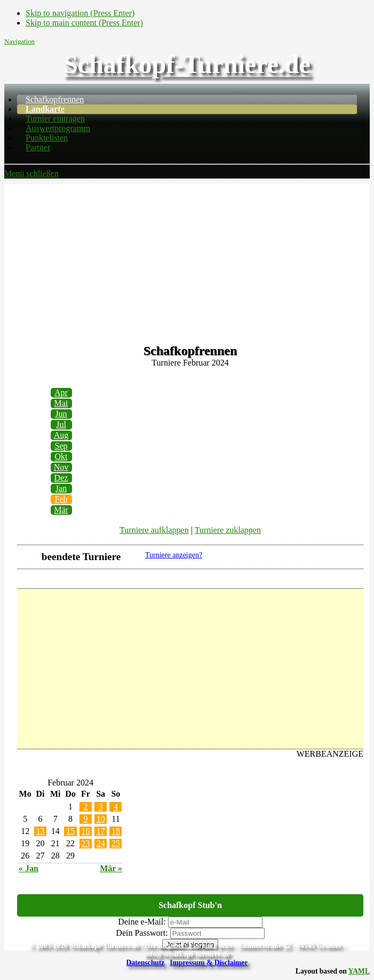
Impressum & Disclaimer (209, 963)
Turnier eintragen (55, 119)
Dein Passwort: (142, 933)
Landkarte (45, 109)
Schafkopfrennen (55, 99)
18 (116, 831)
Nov (61, 467)
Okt (61, 456)
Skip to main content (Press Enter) (84, 23)
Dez (61, 478)
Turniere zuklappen (228, 530)
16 (85, 831)
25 (116, 843)
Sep (61, 446)
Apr (61, 392)
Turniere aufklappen (154, 530)
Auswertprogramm (58, 128)
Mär (61, 510)
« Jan (29, 868)
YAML (359, 971)
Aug (61, 435)
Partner (38, 147)
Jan (61, 488)
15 (70, 831)
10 (101, 819)
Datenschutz (146, 963)
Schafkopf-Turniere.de (187, 64)
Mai (61, 403)
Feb (61, 499)
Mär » (111, 868)
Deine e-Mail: (142, 922)
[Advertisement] (187, 258)
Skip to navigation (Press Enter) (80, 13)
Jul (61, 424)
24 (101, 843)
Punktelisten (47, 138)
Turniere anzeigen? (174, 555)
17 (101, 831)
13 (40, 831)
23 (85, 843)
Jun (61, 414)
